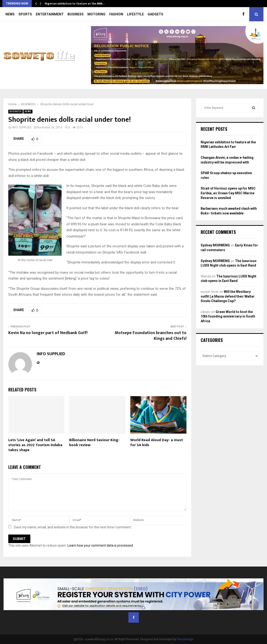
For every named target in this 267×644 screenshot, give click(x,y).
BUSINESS (76, 14)
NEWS (10, 14)
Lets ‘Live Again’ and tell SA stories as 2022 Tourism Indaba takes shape (35, 445)
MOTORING (96, 14)
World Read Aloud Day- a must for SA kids (157, 443)
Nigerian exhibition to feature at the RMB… (75, 4)
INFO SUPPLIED (22, 127)
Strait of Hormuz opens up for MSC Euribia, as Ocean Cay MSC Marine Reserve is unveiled (228, 193)
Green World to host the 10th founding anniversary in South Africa (228, 316)
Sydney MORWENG (215, 245)
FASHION (116, 14)
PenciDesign (185, 639)
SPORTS (25, 14)
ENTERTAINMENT (50, 14)
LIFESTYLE (135, 14)
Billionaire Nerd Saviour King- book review (94, 443)
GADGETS (155, 14)
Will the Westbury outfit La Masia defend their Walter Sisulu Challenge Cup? (228, 296)
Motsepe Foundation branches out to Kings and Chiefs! (151, 336)
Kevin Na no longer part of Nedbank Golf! (48, 333)
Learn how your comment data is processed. (101, 545)
